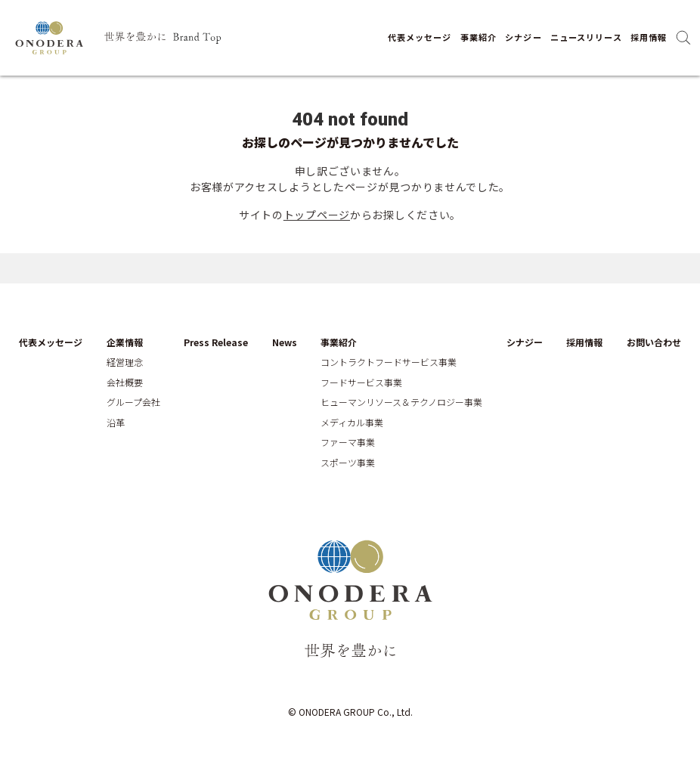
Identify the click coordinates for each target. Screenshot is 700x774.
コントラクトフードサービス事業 (389, 362)
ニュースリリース (586, 37)
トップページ (317, 215)
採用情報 (649, 37)
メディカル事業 (352, 423)
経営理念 (125, 362)
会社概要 (125, 382)
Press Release (216, 342)
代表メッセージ (420, 37)
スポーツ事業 (348, 463)
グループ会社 (133, 402)
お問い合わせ (654, 342)
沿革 (116, 423)
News (285, 342)
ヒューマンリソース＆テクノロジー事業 (401, 402)
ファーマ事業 (348, 442)
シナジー (523, 37)
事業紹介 (479, 37)
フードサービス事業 (361, 382)
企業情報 (125, 342)
